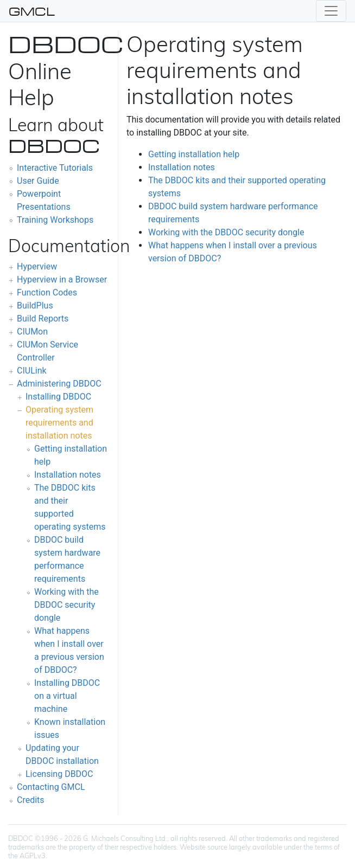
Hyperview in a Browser (62, 279)
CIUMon (32, 332)
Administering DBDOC (59, 384)
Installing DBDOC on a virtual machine (67, 696)
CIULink (32, 371)
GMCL (32, 11)
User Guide (38, 181)
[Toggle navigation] (331, 11)
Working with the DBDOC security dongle (66, 605)
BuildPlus (35, 306)
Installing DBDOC (58, 397)
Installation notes (68, 475)
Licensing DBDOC (59, 774)
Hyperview (37, 266)
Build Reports (43, 319)
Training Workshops (55, 220)
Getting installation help (194, 154)
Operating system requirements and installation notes (59, 423)
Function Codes (47, 292)
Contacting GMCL (51, 787)
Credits (31, 800)
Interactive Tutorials (55, 168)
